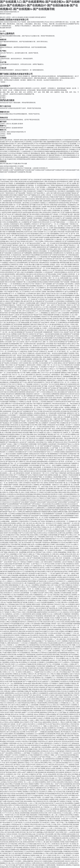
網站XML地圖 (4, 164)
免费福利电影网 (74, 313)
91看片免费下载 (10, 682)
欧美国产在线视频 (34, 328)
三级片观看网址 (36, 209)
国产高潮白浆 (33, 489)
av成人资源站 (46, 570)
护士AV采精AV (59, 581)
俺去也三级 (59, 844)
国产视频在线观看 (62, 388)
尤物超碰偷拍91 (10, 749)
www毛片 (39, 583)
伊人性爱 (18, 703)
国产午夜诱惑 (37, 458)
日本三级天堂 (6, 359)
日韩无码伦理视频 (69, 270)
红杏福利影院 (17, 429)
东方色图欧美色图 (34, 348)
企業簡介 (8, 17)
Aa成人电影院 (72, 830)
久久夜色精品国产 (48, 272)
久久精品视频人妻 (50, 440)
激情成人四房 (62, 363)
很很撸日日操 (60, 297)
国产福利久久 (4, 740)
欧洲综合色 (39, 863)
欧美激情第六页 (49, 467)
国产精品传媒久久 (21, 769)
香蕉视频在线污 (19, 817)
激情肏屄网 (3, 626)
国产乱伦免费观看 (70, 292)
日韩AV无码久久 (60, 396)
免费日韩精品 (27, 361)
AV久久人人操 (30, 680)
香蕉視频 (7, 714)
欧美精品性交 (12, 840)
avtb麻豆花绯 (53, 693)
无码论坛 (75, 531)
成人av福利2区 (55, 649)
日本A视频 (46, 610)
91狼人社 (68, 658)
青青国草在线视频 (54, 282)
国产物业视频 (33, 691)
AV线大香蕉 (54, 718)
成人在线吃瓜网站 (67, 266)
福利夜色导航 (31, 701)
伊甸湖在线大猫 (51, 297)
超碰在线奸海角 (70, 709)
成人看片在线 (41, 490)
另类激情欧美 (46, 583)
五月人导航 (50, 674)
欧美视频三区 (58, 315)
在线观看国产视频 (10, 303)
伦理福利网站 (38, 272)
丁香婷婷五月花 (12, 239)
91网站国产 (15, 527)
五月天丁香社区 (7, 606)
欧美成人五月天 (32, 490)
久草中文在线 (26, 311)
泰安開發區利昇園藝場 (36, 157)
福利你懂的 (11, 699)
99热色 (33, 525)
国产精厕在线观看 (24, 322)
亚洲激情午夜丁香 (74, 521)
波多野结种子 (24, 328)
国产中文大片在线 (7, 199)
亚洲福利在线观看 (50, 438)
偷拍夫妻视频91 (40, 865)
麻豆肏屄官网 (28, 301)
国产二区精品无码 (30, 398)
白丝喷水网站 (4, 585)
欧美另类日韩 (33, 236)
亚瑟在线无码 (37, 473)
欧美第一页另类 (16, 311)
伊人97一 (74, 626)
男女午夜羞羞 (32, 390)
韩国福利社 (37, 828)
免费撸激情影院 (75, 836)
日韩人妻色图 (62, 660)
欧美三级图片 (69, 182)
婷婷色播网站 (40, 697)
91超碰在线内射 (38, 796)
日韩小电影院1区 (34, 568)
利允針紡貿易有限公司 (57, 140)
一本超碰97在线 (38, 672)
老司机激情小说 (29, 543)
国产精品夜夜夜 (50, 579)
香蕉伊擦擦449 (22, 633)
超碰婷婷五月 (69, 257)
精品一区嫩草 (54, 419)
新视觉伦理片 (24, 236)
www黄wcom (10, 780)
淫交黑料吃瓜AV (53, 461)
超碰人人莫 (17, 608)
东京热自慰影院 (44, 363)
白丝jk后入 (41, 718)
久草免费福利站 (68, 685)
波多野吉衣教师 (6, 212)
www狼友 (59, 560)
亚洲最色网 (50, 629)
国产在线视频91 (48, 284)
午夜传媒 (68, 720)
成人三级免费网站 (34, 585)
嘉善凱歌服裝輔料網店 (22, 157)
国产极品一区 (66, 477)
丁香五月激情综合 (44, 405)
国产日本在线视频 (58, 284)
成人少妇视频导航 (24, 222)
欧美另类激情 (17, 259)
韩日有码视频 (13, 533)
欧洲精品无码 (50, 392)
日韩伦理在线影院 (13, 371)
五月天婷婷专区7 (51, 716)
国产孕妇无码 (45, 205)
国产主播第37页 (21, 461)
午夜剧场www (26, 855)
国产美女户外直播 (37, 411)
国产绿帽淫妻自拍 (24, 205)
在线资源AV (10, 801)
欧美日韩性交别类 (44, 222)
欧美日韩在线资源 (44, 427)
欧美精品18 (44, 751)
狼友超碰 (76, 824)
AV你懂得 (37, 767)
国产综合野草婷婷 (62, 714)
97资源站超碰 (60, 626)
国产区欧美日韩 (31, 438)
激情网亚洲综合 (6, 353)
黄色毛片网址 (4, 278)
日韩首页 (67, 726)
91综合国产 (41, 593)
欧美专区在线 (28, 232)
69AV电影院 (26, 525)
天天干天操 (62, 753)
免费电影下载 (26, 270)
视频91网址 (46, 545)
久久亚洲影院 (10, 452)
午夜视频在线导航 (51, 830)
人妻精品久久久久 (47, 270)
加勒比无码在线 (40, 199)
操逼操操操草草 (70, 452)
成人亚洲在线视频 (47, 338)
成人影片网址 (75, 417)
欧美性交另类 (43, 813)
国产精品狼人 (66, 431)
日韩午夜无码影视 (31, 461)
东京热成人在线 (23, 570)
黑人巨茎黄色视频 (68, 367)
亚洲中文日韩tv (51, 782)
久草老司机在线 (63, 826)
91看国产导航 (49, 797)
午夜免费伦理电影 (17, 261)
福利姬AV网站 (68, 846)
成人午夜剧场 (45, 807)
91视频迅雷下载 (21, 282)
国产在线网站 (74, 840)
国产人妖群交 (23, 724)
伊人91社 (23, 740)
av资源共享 (74, 749)
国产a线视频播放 (35, 479)
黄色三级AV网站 (34, 363)
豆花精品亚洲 (61, 668)
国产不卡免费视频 (19, 475)
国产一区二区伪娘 (5, 373)
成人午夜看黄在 (30, 469)
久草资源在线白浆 (16, 824)
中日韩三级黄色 (13, 685)
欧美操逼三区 (64, 349)
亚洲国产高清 (32, 351)
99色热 (58, 734)
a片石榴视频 (4, 743)
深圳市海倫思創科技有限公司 (71, 142)
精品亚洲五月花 (22, 234)
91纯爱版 (51, 635)
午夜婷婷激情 (67, 635)
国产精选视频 (52, 257)
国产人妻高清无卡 (14, 348)
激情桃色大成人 (40, 678)
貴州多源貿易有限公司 (64, 148)
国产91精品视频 (29, 305)
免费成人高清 (66, 359)
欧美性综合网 (62, 463)
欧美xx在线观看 (16, 479)
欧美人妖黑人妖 (62, 471)
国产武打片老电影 (27, 467)
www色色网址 (20, 794)
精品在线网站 (28, 801)
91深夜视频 (14, 622)
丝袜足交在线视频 (18, 546)
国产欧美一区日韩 (64, 461)
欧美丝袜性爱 (48, 655)
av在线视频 (54, 840)
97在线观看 (17, 784)
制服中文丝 (57, 670)
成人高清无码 (69, 272)
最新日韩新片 (24, 238)
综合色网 (54, 701)
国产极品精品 (50, 434)
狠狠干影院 (26, 660)
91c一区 (15, 672)
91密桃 (62, 842)
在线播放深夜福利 (13, 471)
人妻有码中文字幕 (72, 249)
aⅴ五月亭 (9, 716)
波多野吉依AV (75, 699)
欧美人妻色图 (48, 850)
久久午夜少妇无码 (15, 276)
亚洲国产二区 (70, 855)
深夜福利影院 (20, 473)
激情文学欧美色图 (59, 232)
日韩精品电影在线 (73, 348)
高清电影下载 (38, 305)
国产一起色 (3, 562)
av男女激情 (58, 749)
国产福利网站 (50, 489)
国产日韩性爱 (53, 255)
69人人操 (51, 749)
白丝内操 (68, 626)
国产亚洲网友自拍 (71, 342)
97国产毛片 (21, 533)
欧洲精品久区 (53, 770)
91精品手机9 (39, 631)
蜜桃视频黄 (54, 543)
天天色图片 (68, 531)
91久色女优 (62, 543)
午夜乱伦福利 (63, 261)
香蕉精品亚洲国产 (9, 861)
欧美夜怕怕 (21, 629)
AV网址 (16, 556)
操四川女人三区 (40, 307)
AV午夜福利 (49, 531)
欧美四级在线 (40, 216)
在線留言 (8, 14)
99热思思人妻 (67, 716)
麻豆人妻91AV (75, 730)
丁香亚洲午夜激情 (7, 568)
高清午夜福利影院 (31, 846)
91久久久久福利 (48, 232)
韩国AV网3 (32, 575)
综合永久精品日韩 (13, 405)
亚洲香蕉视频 (32, 444)
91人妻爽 (8, 643)
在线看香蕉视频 (25, 813)
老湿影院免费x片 (8, 525)
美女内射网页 (52, 348)
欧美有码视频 (31, 330)
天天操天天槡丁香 (9, 857)
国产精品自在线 (11, 461)
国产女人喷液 (53, 363)
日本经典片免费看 (27, 210)
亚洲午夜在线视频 (41, 471)
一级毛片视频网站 (56, 465)
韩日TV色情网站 (32, 587)
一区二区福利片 (23, 371)
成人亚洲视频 (8, 295)
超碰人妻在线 (55, 817)
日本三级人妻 (14, 687)
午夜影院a (62, 705)
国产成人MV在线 (32, 460)
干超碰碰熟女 (75, 311)
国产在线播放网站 (28, 309)
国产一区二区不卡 (21, 440)
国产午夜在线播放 (7, 429)
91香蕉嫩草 (12, 701)
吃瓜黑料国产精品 (73, 261)
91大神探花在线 (20, 618)
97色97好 (75, 543)
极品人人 (21, 548)
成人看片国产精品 (38, 431)
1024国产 (3, 821)
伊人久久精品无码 (49, 765)
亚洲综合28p (14, 662)
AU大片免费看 (72, 805)
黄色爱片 (18, 786)
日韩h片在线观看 (38, 232)
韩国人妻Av (68, 774)
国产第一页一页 (61, 469)
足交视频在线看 (10, 697)
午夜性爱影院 (17, 597)
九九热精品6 (20, 637)
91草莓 (39, 570)
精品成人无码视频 (13, 390)
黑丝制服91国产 (58, 850)
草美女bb (74, 859)
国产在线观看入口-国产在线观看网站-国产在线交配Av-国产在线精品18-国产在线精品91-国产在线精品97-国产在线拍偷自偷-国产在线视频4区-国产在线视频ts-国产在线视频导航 (40, 5)
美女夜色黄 (21, 751)
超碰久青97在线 (5, 794)
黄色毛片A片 (73, 857)
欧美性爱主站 (31, 552)
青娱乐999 (22, 631)
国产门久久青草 (57, 367)
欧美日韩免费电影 (59, 342)
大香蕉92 (71, 610)
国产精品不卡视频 (5, 180)
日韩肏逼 (18, 581)
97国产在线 (22, 554)
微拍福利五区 (17, 658)
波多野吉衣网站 (25, 220)
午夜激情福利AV (30, 618)
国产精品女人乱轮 (19, 765)
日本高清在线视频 (41, 436)
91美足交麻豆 (28, 639)
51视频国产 (46, 649)
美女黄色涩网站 (43, 763)
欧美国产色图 (25, 404)
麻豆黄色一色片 (36, 838)
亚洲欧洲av (38, 633)
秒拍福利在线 (10, 394)
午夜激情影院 (23, 415)
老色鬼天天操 (50, 293)
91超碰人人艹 (52, 639)
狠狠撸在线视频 (18, 378)
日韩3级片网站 (71, 552)
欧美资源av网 (65, 647)
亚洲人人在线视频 (36, 417)
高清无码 (65, 741)
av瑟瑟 (72, 817)
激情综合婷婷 (31, 365)
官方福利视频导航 (32, 400)
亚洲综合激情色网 (28, 842)
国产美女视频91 (32, 239)
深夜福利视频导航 (62, 207)
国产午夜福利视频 (51, 299)
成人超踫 (59, 639)
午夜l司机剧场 (66, 629)
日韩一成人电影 (9, 332)
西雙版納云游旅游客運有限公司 (65, 146)
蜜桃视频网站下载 (24, 380)
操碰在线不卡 (51, 402)
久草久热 (35, 821)
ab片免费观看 (60, 740)
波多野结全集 (4, 290)
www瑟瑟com (64, 682)
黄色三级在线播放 (24, 207)
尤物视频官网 (72, 788)
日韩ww (44, 857)
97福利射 (68, 801)
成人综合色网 (65, 446)
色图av (70, 811)
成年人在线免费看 (64, 313)
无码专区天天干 (67, 743)
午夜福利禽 (7, 689)
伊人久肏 (49, 809)
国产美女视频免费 (55, 373)
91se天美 (30, 649)
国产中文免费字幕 (13, 465)
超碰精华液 (58, 629)
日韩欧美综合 (23, 351)
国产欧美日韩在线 (17, 326)
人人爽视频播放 (43, 313)
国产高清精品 (34, 322)
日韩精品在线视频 (21, 460)
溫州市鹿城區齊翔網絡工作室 (26, 148)
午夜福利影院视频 (60, 189)
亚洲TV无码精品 (20, 780)
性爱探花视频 (22, 736)
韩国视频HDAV (38, 755)
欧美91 (60, 701)
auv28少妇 (18, 693)
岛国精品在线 (21, 293)
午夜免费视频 (69, 711)
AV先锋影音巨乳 (52, 533)
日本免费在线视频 (65, 593)
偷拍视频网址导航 (69, 778)
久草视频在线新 (64, 224)
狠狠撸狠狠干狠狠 (28, 324)
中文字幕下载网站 (25, 373)
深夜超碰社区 (9, 852)
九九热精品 (14, 548)
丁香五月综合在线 (29, 678)
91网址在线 (3, 705)
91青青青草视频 (61, 413)
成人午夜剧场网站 (40, 537)
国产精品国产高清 (36, 315)
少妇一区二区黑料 (48, 228)
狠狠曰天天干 (58, 662)
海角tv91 (32, 608)
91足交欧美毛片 (52, 612)
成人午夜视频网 (65, 417)
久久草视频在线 (63, 703)
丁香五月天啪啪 (40, 189)
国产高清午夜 (8, 481)
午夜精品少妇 (45, 527)
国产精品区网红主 (40, 193)
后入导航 (46, 853)
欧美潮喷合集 (23, 330)
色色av (36, 714)
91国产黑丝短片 (68, 541)
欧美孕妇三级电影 (41, 292)
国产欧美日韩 (32, 456)
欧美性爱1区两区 (36, 386)
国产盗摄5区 (57, 573)
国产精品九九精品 (31, 676)
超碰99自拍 (63, 811)
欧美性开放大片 (14, 351)
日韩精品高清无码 (34, 454)
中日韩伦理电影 (63, 454)
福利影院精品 (42, 380)
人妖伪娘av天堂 (5, 782)
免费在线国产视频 (69, 209)
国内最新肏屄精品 (5, 736)
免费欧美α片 (8, 404)
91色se (40, 722)
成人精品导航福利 (18, 853)
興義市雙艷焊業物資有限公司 (68, 153)
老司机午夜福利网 (36, 776)
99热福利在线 (25, 703)
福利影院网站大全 (25, 336)
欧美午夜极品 (38, 324)
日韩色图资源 (65, 757)
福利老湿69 (7, 635)
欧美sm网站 (61, 599)
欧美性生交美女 (42, 533)
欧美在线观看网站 (14, 226)
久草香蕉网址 (60, 678)
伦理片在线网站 (72, 490)
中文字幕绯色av (43, 653)
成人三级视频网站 (45, 290)
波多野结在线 (16, 340)
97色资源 (38, 666)
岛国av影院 (60, 782)
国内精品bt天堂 (38, 228)
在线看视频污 (14, 554)
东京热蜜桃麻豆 (17, 647)
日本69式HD (15, 583)
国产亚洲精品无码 (73, 207)
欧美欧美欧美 (67, 566)
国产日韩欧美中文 (42, 351)
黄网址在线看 (36, 604)
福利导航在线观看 (66, 429)
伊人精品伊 (50, 741)
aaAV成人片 (53, 660)
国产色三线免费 (5, 209)
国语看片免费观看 (72, 463)
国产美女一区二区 (13, 463)
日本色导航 (41, 803)
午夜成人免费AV (54, 548)
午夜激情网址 (7, 566)
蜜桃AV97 (30, 826)
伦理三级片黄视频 (66, 265)
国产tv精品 (65, 573)
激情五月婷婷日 (5, 417)
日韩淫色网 (34, 653)
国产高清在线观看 (52, 288)
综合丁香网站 (51, 185)
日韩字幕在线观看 (67, 587)
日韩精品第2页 (51, 425)
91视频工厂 (69, 633)
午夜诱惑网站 (75, 614)
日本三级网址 (50, 226)
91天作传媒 (12, 865)
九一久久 (36, 639)
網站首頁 (3, 17)
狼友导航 (6, 668)
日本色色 (18, 741)
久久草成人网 (59, 602)
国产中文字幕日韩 (56, 479)
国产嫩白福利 (71, 330)
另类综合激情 (48, 562)
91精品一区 (55, 811)
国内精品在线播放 (42, 282)
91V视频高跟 (66, 614)
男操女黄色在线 (35, 321)
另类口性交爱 (15, 728)
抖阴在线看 (11, 769)
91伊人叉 (5, 685)
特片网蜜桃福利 (60, 236)
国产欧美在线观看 (36, 382)
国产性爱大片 (20, 865)
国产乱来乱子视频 (30, 475)
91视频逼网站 (33, 643)
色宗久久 (15, 790)
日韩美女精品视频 (54, 328)
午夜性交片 (31, 674)
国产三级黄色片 (21, 303)
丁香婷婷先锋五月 (10, 193)
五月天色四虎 (6, 220)
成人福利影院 (10, 483)
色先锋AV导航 (42, 691)
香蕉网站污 (26, 792)
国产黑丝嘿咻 (18, 848)
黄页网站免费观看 (10, 230)
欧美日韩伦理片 (47, 276)
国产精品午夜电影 (20, 241)
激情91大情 (34, 529)
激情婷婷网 (30, 657)
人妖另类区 (16, 614)
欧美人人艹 (65, 765)
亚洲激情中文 (42, 288)
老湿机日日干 (37, 346)
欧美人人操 (61, 707)
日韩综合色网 (57, 628)
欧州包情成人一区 (73, 653)
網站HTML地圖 (22, 164)
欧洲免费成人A (68, 361)
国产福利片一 (34, 220)
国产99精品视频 (11, 442)
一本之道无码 (41, 371)
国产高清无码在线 (50, 303)
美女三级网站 (48, 442)
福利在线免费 (32, 477)
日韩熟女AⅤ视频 (48, 755)
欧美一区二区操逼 (30, 299)
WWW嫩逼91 (69, 631)
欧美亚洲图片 (67, 338)
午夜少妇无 (29, 523)
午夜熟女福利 (24, 579)
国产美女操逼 (27, 332)
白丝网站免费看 (13, 290)
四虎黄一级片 (10, 776)
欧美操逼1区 (42, 591)
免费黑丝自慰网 (53, 826)
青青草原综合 (54, 261)
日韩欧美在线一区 (63, 415)
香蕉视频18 (49, 521)
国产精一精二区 (22, 243)
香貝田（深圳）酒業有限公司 (29, 149)
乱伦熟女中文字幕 (44, 234)
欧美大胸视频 (60, 425)
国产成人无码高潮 (34, 180)
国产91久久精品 (35, 290)
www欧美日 (46, 823)
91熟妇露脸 (15, 575)
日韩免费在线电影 (7, 218)
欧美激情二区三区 (38, 481)
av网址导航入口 (23, 844)
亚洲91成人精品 (58, 319)
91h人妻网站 (9, 597)
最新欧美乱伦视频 (55, 346)
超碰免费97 (15, 521)
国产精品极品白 (5, 423)
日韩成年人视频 (22, 307)
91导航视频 (70, 527)
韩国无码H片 (49, 670)
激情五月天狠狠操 (68, 293)
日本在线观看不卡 (55, 311)
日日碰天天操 (48, 355)
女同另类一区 (16, 353)
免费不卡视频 (40, 303)
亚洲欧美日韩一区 (8, 286)
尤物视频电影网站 (68, 377)
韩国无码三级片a (5, 732)
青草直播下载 (65, 214)
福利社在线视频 (36, 614)
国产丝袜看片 (12, 797)
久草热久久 (49, 597)
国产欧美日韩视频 (41, 469)
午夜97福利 (18, 713)
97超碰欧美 (47, 817)
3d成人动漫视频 (72, 307)
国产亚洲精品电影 (50, 295)
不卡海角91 (12, 799)
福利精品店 (68, 772)
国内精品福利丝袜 (24, 290)
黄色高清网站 (53, 415)
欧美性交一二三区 (47, 573)
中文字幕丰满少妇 (59, 537)
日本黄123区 (43, 639)
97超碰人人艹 (14, 610)
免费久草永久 (38, 342)
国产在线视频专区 (46, 404)
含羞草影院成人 (48, 743)
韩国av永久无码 (75, 821)
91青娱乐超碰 (32, 844)
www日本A (12, 792)
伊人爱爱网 (17, 641)
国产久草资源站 (40, 299)
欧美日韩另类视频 (44, 311)
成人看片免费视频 (27, 396)
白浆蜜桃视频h (50, 189)
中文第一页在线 (25, 280)
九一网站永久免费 (63, 722)
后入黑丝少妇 (55, 705)
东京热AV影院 (30, 732)
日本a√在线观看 (40, 560)
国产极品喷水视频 (61, 303)
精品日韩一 (70, 753)
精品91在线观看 (37, 738)
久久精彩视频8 (23, 477)
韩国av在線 (32, 834)
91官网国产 (30, 537)
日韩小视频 (72, 645)
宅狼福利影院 (26, 317)
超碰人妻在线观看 (44, 620)
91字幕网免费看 (11, 232)
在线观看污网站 (47, 541)
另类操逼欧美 (69, 197)
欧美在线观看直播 (21, 400)
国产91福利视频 (74, 334)
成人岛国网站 (57, 689)
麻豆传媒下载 (48, 431)
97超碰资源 (76, 865)
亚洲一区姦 (56, 616)
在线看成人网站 (43, 740)
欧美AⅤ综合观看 (69, 602)
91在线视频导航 (67, 784)
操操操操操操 (7, 411)
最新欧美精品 (31, 355)
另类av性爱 (32, 759)
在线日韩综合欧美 (18, 481)
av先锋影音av (66, 749)
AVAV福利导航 (13, 867)
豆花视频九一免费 (14, 599)
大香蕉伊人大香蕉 (51, 552)
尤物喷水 (50, 689)
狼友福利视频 (71, 755)
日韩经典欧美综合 (44, 263)
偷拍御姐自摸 (42, 772)
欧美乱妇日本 (17, 427)
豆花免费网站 (50, 662)
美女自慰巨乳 (34, 635)
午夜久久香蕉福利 (20, 767)
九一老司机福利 (30, 629)
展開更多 (3, 161)
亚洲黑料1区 (52, 728)
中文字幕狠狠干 (53, 684)
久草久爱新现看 (35, 624)
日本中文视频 (27, 743)
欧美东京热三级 (41, 297)
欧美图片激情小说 (71, 460)
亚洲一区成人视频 (41, 369)
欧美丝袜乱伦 (31, 471)
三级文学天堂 (22, 537)
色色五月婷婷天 (24, 722)
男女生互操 (19, 842)
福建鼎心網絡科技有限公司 (39, 159)
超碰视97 (60, 525)
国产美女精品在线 (25, 315)
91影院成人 (25, 786)
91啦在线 (54, 722)
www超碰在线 (35, 548)
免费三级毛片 (66, 560)
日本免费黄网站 (22, 239)
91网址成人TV (34, 492)
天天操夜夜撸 (56, 562)
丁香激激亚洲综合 (18, 199)
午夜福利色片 (28, 853)
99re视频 (69, 601)
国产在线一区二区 (7, 216)
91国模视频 (76, 624)
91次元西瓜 (47, 672)
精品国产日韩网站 (69, 589)
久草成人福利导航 (46, 730)
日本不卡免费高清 (30, 369)
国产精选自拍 (46, 346)
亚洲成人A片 (33, 570)
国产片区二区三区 (59, 434)
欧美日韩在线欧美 (7, 357)
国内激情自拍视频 (57, 852)
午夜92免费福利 (73, 328)
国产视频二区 (40, 477)
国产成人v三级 (47, 324)
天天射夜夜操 (40, 794)
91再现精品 (24, 809)
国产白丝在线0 (73, 423)
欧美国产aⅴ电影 (41, 243)
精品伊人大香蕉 (19, 616)
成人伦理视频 (50, 390)
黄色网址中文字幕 (47, 367)
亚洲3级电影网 (51, 734)
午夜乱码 (7, 855)
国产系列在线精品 (21, 490)
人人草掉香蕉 (42, 402)
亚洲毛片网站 (53, 853)
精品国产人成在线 (14, 315)
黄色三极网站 (52, 230)
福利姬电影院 (51, 772)
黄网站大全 (52, 792)
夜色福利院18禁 (58, 361)
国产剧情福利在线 (17, 228)
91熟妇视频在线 (57, 838)
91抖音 (72, 612)
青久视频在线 (34, 207)
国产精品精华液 (52, 220)
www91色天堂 (60, 803)
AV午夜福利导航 (62, 807)
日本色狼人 (22, 714)
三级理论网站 (7, 238)
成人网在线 (16, 813)
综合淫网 (22, 732)
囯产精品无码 (44, 224)
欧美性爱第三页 (37, 823)
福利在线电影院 (62, 487)
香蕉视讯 (33, 848)
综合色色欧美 (4, 450)
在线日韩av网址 (35, 660)
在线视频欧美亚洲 (10, 460)
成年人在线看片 (72, 400)
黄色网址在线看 (35, 448)
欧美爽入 (44, 790)
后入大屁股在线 (41, 809)
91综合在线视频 (40, 699)
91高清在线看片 (12, 251)
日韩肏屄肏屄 (21, 799)
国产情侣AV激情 (5, 823)
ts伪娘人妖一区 (40, 855)
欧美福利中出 (51, 736)
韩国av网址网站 (37, 684)
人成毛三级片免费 (51, 193)
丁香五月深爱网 (38, 259)
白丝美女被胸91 (8, 734)
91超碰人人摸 (39, 562)
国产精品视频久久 (21, 365)
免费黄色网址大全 (23, 645)
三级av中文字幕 (29, 342)
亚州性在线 (51, 713)
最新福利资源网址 (10, 274)
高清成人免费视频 (35, 270)
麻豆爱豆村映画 (52, 707)
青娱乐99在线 (17, 716)
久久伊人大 (51, 529)
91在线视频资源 (70, 550)
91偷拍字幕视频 (70, 842)
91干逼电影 (5, 612)
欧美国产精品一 (47, 353)
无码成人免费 (23, 471)
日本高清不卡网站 (14, 740)
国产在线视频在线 (26, 411)
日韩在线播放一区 (44, 251)
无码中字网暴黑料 (7, 361)
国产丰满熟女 (55, 407)
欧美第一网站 (54, 245)
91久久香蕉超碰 (10, 604)
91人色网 (52, 676)
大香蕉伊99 (25, 716)
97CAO (45, 749)
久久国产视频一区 (55, 448)
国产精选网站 (62, 419)
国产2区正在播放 (49, 309)
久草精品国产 (7, 755)
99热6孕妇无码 (21, 657)
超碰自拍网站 (47, 722)
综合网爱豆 (68, 848)
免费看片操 (24, 705)
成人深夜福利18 (71, 713)
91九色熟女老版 (7, 564)
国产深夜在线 (63, 328)
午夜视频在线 (28, 616)
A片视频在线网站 (26, 276)
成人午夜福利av (5, 726)
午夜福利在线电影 (10, 187)
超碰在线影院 (52, 653)
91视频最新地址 (38, 595)
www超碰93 (69, 537)
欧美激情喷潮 (21, 392)
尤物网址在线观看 (64, 684)
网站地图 (29, 172)
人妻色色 (47, 840)
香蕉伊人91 (16, 653)
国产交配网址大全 (58, 386)
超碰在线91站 (38, 566)
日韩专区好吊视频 (21, 711)
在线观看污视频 (61, 736)
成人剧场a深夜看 (51, 774)
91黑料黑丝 (17, 753)
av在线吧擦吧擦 (22, 251)
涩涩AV (6, 670)
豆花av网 (27, 529)
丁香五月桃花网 (8, 292)
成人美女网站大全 (58, 209)
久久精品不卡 (70, 236)
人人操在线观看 (33, 705)
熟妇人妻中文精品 (53, 585)
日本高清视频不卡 (13, 415)
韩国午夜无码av (29, 867)
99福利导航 (16, 602)
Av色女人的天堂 (55, 349)
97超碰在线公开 (51, 641)
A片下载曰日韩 (51, 819)
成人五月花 (30, 769)
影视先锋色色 (66, 730)
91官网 (56, 597)
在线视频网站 (21, 185)
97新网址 (19, 792)
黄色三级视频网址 (25, 224)
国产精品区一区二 (64, 351)
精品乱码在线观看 (73, 243)
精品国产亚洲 (35, 483)
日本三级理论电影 (16, 458)
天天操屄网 (57, 797)
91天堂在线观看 (5, 448)
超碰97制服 (59, 657)
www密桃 (44, 745)
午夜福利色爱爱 (31, 610)
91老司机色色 (4, 842)
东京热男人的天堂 (21, 697)
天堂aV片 (35, 799)
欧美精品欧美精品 (14, 456)
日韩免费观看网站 (36, 336)
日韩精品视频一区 (57, 761)
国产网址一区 (41, 774)
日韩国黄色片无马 (44, 705)
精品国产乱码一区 (62, 378)
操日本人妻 (23, 583)
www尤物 (24, 720)
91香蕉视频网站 (54, 234)
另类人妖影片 (61, 460)
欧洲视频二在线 (16, 317)
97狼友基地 (72, 641)
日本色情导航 (40, 834)
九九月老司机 (47, 811)
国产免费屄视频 (26, 487)
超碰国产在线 (9, 556)
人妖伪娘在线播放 (30, 666)
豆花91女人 (52, 751)
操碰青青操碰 (48, 253)
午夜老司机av (41, 741)
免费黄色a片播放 (66, 373)
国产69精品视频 (13, 313)
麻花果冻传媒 (23, 182)
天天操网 (30, 591)
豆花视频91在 (23, 755)
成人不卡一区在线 (62, 788)
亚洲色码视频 (25, 268)
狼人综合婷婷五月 (42, 792)
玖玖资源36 (14, 587)
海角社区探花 (54, 726)
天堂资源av (12, 589)
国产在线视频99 (10, 297)
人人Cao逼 (73, 769)
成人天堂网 (59, 608)
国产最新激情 (70, 363)
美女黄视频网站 (29, 272)
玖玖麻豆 (38, 573)
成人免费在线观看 (63, 278)
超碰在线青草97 (25, 599)
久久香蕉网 (39, 724)
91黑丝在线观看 (15, 620)
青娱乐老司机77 (50, 803)
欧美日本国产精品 (31, 533)
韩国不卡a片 (30, 767)
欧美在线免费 (6, 270)
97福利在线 (10, 660)
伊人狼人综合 (10, 863)
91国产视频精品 (32, 195)
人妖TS (56, 755)
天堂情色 (47, 668)
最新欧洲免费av (45, 448)
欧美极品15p (15, 732)
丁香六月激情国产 (26, 340)
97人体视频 (76, 780)
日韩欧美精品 (62, 330)
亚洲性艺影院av (48, 658)
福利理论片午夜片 (30, 292)
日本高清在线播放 (34, 465)
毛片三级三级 (4, 322)
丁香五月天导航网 (66, 651)
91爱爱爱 (76, 676)
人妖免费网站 (60, 848)
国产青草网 (24, 628)
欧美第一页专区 (61, 819)
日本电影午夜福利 (41, 629)
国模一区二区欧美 (48, 342)
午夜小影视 (75, 658)
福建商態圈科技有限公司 (54, 142)
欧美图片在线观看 (44, 238)
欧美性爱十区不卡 (27, 796)
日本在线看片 (8, 342)
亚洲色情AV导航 (67, 824)
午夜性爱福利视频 (11, 307)
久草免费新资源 (48, 218)
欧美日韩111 (76, 848)
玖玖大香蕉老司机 (9, 703)
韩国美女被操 (24, 747)
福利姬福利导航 (34, 645)
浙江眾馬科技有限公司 (45, 149)
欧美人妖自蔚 (20, 442)
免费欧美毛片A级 (32, 772)
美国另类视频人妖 (14, 288)
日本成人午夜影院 (35, 349)
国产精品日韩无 (55, 724)
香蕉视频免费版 (57, 431)
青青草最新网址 (26, 357)
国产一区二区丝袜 (45, 268)
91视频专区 (32, 774)
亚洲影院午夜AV (48, 546)
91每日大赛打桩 (8, 641)
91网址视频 (53, 801)
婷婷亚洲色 (22, 680)
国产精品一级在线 (32, 405)
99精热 (33, 855)
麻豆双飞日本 (16, 606)
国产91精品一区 (36, 367)
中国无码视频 (71, 303)
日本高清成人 (69, 481)
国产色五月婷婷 (49, 564)
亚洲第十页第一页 (31, 187)
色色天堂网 (59, 832)
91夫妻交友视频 (38, 811)
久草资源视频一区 (57, 664)
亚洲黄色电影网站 (56, 645)
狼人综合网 (73, 732)
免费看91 (71, 745)
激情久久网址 (41, 293)
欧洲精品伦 (40, 664)
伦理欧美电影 (54, 205)
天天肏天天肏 (7, 647)
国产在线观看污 (56, 266)
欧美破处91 (75, 734)
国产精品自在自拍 (58, 442)
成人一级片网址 (59, 226)
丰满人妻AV (6, 763)
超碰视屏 (69, 643)
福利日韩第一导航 (61, 438)
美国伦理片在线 (6, 375)
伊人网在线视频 (65, 699)
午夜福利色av (46, 543)
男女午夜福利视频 (59, 344)
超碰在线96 (44, 767)
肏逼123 (68, 583)
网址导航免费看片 (61, 591)
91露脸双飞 (58, 618)
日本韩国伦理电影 (51, 183)
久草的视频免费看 (67, 280)
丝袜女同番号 (73, 180)
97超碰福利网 (31, 583)
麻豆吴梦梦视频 (35, 647)
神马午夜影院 (15, 635)
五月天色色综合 (47, 259)
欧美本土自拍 (31, 597)
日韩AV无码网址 (43, 599)
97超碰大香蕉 (13, 543)
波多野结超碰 (27, 212)
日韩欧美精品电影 (10, 299)
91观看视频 (20, 691)
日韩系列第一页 (73, 274)
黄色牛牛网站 (23, 191)
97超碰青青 (39, 618)
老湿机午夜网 (68, 676)
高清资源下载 (53, 483)
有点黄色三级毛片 (71, 344)
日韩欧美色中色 (57, 433)
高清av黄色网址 (57, 398)
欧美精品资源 (71, 438)
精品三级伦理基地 (71, 380)
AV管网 (31, 546)
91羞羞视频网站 (70, 191)
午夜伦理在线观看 (38, 295)
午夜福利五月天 (62, 805)
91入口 (28, 757)
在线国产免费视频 (11, 234)
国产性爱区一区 (39, 797)
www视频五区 (21, 655)
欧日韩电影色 (14, 330)
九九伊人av (69, 545)
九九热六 (49, 587)
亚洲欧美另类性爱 (47, 556)
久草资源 (37, 826)
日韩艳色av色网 (5, 718)
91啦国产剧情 (19, 801)
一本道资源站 (58, 635)
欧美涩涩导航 (68, 815)
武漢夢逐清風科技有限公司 (60, 149)
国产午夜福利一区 (55, 214)
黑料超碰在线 (23, 313)
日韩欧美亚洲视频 (59, 272)
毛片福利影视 (68, 253)
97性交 (26, 546)
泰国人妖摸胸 (40, 398)
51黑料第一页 (40, 759)
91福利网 (39, 610)
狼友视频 (65, 763)
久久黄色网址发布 (31, 293)
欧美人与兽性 (18, 483)
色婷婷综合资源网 (47, 776)
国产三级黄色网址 (30, 442)
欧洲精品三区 (18, 434)
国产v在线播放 (14, 423)
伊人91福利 (64, 529)
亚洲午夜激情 (32, 371)
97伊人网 (29, 738)
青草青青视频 (61, 182)
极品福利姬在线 (57, 216)
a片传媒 (30, 755)
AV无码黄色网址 (19, 369)
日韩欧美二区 (67, 433)
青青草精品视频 (64, 263)
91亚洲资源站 (4, 850)
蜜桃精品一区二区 (44, 550)
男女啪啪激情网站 (14, 344)
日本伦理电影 (50, 344)
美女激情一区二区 (53, 351)
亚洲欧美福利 (47, 357)
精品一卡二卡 (74, 461)
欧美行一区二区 (71, 436)
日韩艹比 (47, 575)
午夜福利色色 (17, 210)
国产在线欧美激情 (37, 197)
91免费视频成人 (12, 489)
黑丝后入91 (41, 844)
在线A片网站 (9, 784)
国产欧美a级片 (74, 203)
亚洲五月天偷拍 (49, 695)
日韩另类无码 (14, 448)
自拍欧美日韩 (35, 261)
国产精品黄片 (72, 238)
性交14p (41, 850)
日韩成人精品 (74, 324)
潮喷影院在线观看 (38, 253)
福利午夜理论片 (42, 846)
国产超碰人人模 (13, 207)
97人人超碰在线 (69, 581)
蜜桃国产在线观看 (27, 218)
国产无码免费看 (60, 481)
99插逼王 (75, 635)
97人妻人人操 (23, 585)
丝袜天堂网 (36, 801)
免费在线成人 (17, 218)
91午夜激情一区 (11, 183)
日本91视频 (71, 796)
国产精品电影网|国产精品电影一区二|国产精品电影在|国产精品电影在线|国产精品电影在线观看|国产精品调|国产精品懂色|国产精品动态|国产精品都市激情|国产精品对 (39, 510)
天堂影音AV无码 (30, 765)
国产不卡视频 (27, 682)
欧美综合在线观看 (57, 353)
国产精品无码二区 (41, 330)
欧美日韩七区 (44, 801)
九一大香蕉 (37, 651)
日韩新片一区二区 (10, 836)
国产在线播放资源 (59, 326)
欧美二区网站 (56, 429)
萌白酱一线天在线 (33, 402)
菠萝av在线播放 (51, 714)
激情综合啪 (14, 529)
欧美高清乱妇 (44, 348)
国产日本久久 (27, 367)
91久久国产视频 (54, 222)
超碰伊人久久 (6, 548)
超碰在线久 (34, 599)
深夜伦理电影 (51, 292)
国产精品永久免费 (44, 245)
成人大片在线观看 (71, 483)
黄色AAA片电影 (8, 608)
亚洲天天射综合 (58, 541)
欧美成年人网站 (43, 182)
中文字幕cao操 (41, 622)
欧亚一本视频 (37, 601)
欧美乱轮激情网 (12, 243)
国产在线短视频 (6, 253)
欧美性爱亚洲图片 (56, 859)
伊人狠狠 (29, 554)
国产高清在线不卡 (5, 326)
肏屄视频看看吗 (5, 788)
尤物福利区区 (30, 394)
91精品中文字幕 (46, 458)
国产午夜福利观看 (35, 558)
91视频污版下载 (26, 214)
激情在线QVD (52, 685)
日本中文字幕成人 (37, 658)
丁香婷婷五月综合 (58, 332)
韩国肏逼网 (33, 815)
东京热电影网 (40, 440)
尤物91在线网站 (71, 770)
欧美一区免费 (24, 344)
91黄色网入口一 (46, 838)
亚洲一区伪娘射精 (64, 558)
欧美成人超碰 (45, 606)
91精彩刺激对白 (15, 224)
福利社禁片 (31, 633)
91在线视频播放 (13, 421)
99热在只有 (22, 610)
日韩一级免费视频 (21, 552)
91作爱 (54, 855)
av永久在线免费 (42, 602)
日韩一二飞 (66, 828)
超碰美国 (72, 765)
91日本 (24, 597)
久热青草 (3, 838)
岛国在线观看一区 (38, 467)
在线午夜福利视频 (32, 234)
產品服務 (20, 17)
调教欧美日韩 (64, 384)
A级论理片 (73, 790)
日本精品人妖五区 (24, 685)
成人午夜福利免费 (51, 413)
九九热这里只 (18, 539)
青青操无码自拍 (70, 707)
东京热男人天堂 (58, 846)
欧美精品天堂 (28, 409)
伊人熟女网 (20, 821)
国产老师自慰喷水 (52, 460)
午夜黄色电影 (12, 743)
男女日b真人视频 (14, 278)
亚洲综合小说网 (26, 658)
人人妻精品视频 (50, 187)
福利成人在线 (14, 859)
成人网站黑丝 (40, 575)
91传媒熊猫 (56, 842)
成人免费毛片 (17, 407)
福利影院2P (39, 852)
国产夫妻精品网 (16, 214)
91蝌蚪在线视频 (45, 624)
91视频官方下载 (42, 191)
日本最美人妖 (26, 338)
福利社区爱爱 (15, 550)
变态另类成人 (22, 587)
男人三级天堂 (46, 382)
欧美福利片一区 (6, 413)
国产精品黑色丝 (21, 469)
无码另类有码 (10, 346)
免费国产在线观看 (69, 353)
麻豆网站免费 (8, 321)
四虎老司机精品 (18, 852)
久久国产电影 (41, 390)
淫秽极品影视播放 (9, 400)
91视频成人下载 (65, 321)
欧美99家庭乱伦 (18, 284)
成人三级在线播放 (62, 348)
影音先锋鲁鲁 (60, 772)
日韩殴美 (15, 674)
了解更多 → (4, 82)
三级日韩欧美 (61, 191)
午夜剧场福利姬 (30, 655)
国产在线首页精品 (59, 336)
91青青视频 (28, 817)
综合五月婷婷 (27, 266)
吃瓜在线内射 (17, 404)
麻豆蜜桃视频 (18, 332)
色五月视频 (55, 753)
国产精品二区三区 (18, 292)
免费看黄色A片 (60, 292)
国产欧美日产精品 (69, 776)
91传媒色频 (24, 857)
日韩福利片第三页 (57, 212)
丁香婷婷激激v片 (55, 375)
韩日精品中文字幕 (28, 284)
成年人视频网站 (48, 359)
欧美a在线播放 (8, 268)
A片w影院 (12, 828)
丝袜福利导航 (7, 487)
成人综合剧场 (32, 531)
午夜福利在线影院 (7, 811)
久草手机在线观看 (32, 736)
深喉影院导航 (51, 380)
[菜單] (0, 16)
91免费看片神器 (53, 799)
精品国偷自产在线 (14, 386)
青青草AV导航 (9, 767)
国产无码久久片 (49, 452)
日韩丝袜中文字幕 (5, 384)
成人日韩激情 (34, 380)
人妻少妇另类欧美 (40, 608)
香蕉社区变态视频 (10, 282)
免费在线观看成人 (28, 413)
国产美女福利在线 (58, 270)
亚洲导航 (27, 548)
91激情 (17, 832)
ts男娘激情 (13, 751)
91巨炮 (58, 680)
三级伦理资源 (26, 255)
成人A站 (20, 743)
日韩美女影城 (14, 425)
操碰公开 (57, 529)
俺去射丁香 (19, 828)
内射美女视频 (38, 201)
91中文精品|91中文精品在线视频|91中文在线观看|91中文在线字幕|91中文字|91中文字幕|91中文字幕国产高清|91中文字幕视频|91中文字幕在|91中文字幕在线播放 (40, 498)
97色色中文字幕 (15, 726)
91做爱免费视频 (66, 670)
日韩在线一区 (50, 195)
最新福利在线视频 (69, 185)
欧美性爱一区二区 (59, 489)
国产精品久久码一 (23, 819)
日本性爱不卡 (41, 531)
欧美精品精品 (7, 338)
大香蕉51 (70, 807)
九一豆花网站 (57, 587)
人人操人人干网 (32, 803)
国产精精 (21, 867)
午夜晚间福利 (62, 473)
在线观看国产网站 (33, 423)
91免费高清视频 (30, 303)
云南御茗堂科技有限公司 (55, 159)
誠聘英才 (43, 17)
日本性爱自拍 (52, 805)
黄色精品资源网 (70, 622)
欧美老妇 (66, 850)
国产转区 (62, 585)
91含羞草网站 (41, 819)
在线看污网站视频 (17, 651)
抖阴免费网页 (14, 570)
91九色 (17, 857)
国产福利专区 (55, 180)
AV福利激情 (8, 651)
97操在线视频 (32, 741)
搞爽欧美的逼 (20, 189)
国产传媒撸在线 (67, 212)
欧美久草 (21, 670)
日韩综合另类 (24, 226)
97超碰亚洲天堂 (5, 545)
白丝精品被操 (4, 543)
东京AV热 (21, 529)
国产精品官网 (51, 608)
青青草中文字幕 (15, 319)
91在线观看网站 (34, 786)
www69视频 (55, 583)
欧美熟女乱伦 (41, 274)
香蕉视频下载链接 (71, 193)
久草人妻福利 (74, 689)
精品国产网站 (61, 257)
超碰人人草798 (73, 813)
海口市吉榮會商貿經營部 (44, 144)
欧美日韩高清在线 (65, 251)
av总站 (27, 776)
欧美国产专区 (28, 695)
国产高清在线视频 (17, 324)
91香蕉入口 (17, 811)
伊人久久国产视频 (60, 713)
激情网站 (69, 865)
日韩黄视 (28, 604)
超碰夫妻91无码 (21, 187)
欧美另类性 (76, 784)
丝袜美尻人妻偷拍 (18, 639)
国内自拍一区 (69, 396)
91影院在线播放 (28, 228)
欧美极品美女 (11, 305)
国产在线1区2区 (57, 259)
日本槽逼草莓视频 (43, 815)
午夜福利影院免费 (58, 861)
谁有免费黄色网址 (23, 263)
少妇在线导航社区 (18, 695)
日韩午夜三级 (31, 307)
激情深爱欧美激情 (52, 330)
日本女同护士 (68, 226)
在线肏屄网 (8, 674)
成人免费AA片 (34, 693)
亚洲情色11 (42, 714)
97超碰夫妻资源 (12, 626)
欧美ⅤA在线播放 (36, 545)
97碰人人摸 (64, 823)
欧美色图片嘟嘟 (28, 433)
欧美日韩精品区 (60, 440)
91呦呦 (26, 691)
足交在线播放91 (35, 203)
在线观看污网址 (36, 373)
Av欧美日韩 (32, 628)
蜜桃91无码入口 (11, 757)
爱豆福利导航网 (17, 564)
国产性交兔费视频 (74, 415)
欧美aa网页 (58, 780)
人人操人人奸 (30, 782)
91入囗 (13, 823)
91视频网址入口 (50, 678)
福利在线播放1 (61, 545)
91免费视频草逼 (70, 301)
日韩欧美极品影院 (73, 255)
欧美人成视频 (17, 357)
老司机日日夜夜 (51, 769)
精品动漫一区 (41, 239)
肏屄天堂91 (24, 784)
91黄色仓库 (7, 761)
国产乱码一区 (67, 844)
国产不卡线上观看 (25, 382)
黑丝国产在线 (12, 562)
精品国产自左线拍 (33, 251)
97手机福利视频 (14, 624)
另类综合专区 (9, 765)
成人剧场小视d (12, 707)
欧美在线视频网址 (35, 317)
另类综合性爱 (23, 790)
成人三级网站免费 (56, 614)
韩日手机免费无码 (70, 740)
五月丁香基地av (21, 562)
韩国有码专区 (14, 631)
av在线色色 (22, 664)
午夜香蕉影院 (67, 761)
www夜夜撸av (30, 734)
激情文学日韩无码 (68, 577)
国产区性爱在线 (66, 794)
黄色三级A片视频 (35, 404)
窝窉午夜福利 (26, 321)
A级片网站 (57, 834)
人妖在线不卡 (69, 425)
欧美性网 (36, 713)
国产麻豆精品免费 (8, 398)
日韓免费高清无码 (58, 253)
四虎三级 (38, 790)
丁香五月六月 (65, 346)
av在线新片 (16, 579)
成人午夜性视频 (6, 433)
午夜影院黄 (30, 714)
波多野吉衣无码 (62, 796)
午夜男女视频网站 (42, 444)
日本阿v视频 (43, 535)
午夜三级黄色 (44, 483)
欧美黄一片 (65, 521)
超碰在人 (30, 672)
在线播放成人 (66, 465)
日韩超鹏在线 (26, 641)
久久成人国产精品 (5, 336)
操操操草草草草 (34, 268)
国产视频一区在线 (47, 386)
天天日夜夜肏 (10, 618)
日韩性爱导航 (64, 724)
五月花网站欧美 (47, 417)
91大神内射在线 (5, 349)
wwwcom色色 (60, 622)
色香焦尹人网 (21, 523)
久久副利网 (37, 857)
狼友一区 (77, 527)
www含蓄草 (33, 718)
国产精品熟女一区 (36, 556)
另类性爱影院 (69, 666)
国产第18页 (30, 687)
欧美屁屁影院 (57, 355)
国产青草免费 (8, 427)
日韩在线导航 (64, 655)
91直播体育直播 (45, 280)
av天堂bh (5, 722)
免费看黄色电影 (12, 629)
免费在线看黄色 (21, 274)
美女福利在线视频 (32, 182)
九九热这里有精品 (29, 852)
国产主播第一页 (71, 286)
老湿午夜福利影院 (41, 450)
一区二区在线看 (51, 243)
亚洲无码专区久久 (8, 369)
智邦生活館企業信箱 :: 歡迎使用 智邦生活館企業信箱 (16, 140)
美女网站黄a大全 (43, 415)
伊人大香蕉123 (11, 745)
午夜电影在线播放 (66, 276)
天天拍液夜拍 (35, 753)
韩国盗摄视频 (62, 552)
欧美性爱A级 (75, 583)
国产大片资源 (41, 392)
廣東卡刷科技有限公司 (10, 148)
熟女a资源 (13, 782)
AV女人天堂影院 (7, 645)
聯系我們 (3, 14)
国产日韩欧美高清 (28, 378)
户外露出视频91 (7, 653)
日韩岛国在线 (4, 348)
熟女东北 (65, 645)
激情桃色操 (56, 809)
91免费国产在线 (22, 450)
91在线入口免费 (61, 601)
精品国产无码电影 (42, 388)
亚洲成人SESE (38, 749)
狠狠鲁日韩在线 (16, 796)
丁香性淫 (60, 589)
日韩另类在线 (56, 404)
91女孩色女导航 (60, 792)
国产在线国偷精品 (70, 241)
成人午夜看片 (44, 328)
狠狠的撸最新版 (14, 585)
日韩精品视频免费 (48, 315)
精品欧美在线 (17, 255)
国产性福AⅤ (25, 726)
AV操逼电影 (75, 560)
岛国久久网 (25, 612)
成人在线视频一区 (66, 210)
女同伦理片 (17, 593)
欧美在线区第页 (47, 411)
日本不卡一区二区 (17, 375)
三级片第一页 (14, 349)
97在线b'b (6, 587)
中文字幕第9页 (46, 407)
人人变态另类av (69, 728)
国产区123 (46, 724)
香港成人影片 (74, 222)
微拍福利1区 (47, 761)
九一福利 (32, 747)
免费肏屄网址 (20, 232)
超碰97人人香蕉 (32, 230)
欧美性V (6, 792)
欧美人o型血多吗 (37, 353)
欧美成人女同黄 (45, 568)
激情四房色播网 (55, 238)
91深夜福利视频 (52, 535)
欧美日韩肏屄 (58, 456)
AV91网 (76, 741)
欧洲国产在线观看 (13, 485)
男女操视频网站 (67, 780)
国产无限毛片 (17, 197)
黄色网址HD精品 (47, 319)
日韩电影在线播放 (59, 452)
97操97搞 (66, 769)
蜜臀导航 (61, 853)
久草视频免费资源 (14, 382)
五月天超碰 (75, 697)
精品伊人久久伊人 (69, 637)
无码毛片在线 (21, 388)
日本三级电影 (18, 266)
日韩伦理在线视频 (67, 624)
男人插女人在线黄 (24, 492)
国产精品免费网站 (36, 319)
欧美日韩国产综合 (59, 633)
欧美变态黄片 (32, 344)
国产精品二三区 (60, 187)
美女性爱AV (31, 724)
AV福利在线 (63, 755)
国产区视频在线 (69, 386)
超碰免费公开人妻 (62, 450)
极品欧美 (60, 685)
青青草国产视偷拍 (68, 309)
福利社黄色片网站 (37, 212)
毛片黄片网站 (34, 425)
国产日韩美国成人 (25, 319)
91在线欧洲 (44, 826)
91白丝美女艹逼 (46, 384)
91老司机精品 (42, 587)
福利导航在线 (71, 473)
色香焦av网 (72, 680)
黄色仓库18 (14, 714)
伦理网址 (62, 631)
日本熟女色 (32, 809)
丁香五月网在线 (31, 297)
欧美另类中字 (58, 377)
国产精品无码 (55, 321)
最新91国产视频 (8, 539)
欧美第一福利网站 (65, 407)
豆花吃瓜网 (26, 693)
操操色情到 (64, 680)
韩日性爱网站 (17, 573)
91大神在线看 (32, 662)
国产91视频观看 (62, 220)
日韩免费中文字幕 (67, 355)
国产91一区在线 (8, 378)
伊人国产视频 (21, 436)
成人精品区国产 (6, 317)
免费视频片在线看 (32, 415)
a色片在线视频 (62, 400)
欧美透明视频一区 (26, 593)
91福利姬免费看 (7, 633)
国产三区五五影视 (18, 342)
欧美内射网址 (57, 411)
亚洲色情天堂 (14, 265)
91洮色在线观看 (36, 419)
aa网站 (38, 525)
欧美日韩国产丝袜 (69, 402)
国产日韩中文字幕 (37, 743)
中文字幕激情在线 (61, 369)
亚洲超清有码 (67, 608)
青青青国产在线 (40, 552)
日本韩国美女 (27, 483)
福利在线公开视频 (48, 197)
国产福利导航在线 (57, 572)
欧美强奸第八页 (7, 537)
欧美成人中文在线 (62, 813)
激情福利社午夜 (56, 201)
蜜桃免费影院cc (32, 257)
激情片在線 (50, 537)
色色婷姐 (14, 736)
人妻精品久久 (10, 581)
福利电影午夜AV (21, 438)
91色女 (52, 618)
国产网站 (63, 527)
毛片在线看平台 (57, 218)
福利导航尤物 (15, 373)
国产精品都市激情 (27, 259)
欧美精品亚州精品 (64, 203)
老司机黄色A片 (8, 593)
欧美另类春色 (58, 566)
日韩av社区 (34, 620)
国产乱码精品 (52, 388)
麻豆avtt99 (53, 668)
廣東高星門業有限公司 (55, 155)
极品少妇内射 (4, 257)
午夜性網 (6, 610)
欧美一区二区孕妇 (35, 407)
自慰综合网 (45, 657)
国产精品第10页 (15, 220)
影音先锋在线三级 (46, 637)
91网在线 (74, 726)
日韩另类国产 (24, 180)
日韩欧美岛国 (56, 647)
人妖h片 (48, 699)
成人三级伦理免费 (68, 239)
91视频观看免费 (48, 332)
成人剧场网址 (73, 595)
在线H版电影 (60, 751)
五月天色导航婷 (25, 620)
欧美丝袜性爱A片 (14, 826)
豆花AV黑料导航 (15, 545)
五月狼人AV (64, 604)
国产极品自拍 (31, 243)
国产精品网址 (6, 363)
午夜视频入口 (38, 546)
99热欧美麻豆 (63, 597)
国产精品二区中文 (45, 465)
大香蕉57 (16, 591)
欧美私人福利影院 (36, 338)
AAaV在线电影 (60, 579)
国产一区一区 (34, 427)
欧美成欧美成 (65, 411)
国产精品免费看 (21, 193)
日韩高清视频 (41, 456)
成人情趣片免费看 (16, 359)
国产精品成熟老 (23, 390)
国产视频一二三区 (47, 361)
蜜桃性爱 (12, 842)
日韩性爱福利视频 (38, 452)
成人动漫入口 (48, 433)
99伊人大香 (28, 821)
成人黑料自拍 (37, 375)
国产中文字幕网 (73, 349)
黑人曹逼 (73, 628)
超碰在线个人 (46, 682)
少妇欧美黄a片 (64, 548)
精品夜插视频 (57, 477)
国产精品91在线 (33, 263)
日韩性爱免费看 (46, 747)
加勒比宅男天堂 (20, 604)
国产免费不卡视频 (17, 413)
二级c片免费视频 (66, 409)
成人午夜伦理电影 (14, 249)
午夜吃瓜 (42, 720)
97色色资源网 (49, 834)
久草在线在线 (46, 375)
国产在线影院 (34, 222)
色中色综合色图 (10, 832)
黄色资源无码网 (16, 467)
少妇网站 (28, 799)
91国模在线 (66, 546)
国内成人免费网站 (62, 371)
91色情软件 (65, 797)
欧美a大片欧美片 (55, 405)
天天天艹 (30, 857)
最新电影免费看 (11, 490)
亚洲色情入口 (32, 602)
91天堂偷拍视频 (61, 307)
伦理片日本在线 (60, 295)
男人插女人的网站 (35, 429)
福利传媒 (57, 857)
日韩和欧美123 (31, 622)
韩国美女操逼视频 (10, 541)
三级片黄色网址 (69, 284)
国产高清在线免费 (37, 332)
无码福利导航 (32, 668)
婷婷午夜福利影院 (46, 647)
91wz (70, 763)
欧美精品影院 (4, 205)
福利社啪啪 (56, 655)
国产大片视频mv (68, 259)
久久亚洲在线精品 (59, 301)
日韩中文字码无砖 (68, 290)
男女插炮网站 (7, 261)
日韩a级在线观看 (52, 643)
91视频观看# (52, 786)
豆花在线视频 (10, 786)
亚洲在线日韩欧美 (17, 433)
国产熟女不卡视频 (26, 353)
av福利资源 (55, 747)
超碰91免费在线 (23, 577)
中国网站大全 (23, 402)
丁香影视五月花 (74, 224)
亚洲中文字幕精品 (8, 266)
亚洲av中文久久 (62, 183)
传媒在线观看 (52, 577)
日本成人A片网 (55, 620)
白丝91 (15, 633)
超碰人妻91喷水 (66, 734)
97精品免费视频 (35, 255)
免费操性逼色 (4, 799)
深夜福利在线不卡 (31, 392)
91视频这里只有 (59, 241)
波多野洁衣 (33, 716)
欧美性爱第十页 (63, 255)
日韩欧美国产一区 (68, 523)
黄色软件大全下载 (47, 317)
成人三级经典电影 (72, 419)
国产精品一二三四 (47, 209)
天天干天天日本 (7, 813)
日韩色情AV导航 (25, 535)
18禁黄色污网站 (38, 359)
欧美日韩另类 (36, 340)
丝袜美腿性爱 (59, 759)
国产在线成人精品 (56, 290)
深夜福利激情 (48, 616)
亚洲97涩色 (62, 533)
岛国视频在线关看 (34, 730)
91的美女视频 (43, 780)
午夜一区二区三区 (52, 365)
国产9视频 (61, 535)
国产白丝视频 (23, 278)
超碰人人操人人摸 (64, 840)
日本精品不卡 (34, 311)
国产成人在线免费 (22, 759)
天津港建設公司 (73, 149)
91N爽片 (53, 545)
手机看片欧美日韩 (28, 201)
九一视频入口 (45, 726)
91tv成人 (6, 570)
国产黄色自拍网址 (40, 572)
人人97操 (73, 558)
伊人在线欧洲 (53, 599)
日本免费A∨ (19, 861)
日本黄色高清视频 (25, 770)
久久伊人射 (55, 672)
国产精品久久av (70, 444)
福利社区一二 (38, 394)
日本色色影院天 (8, 848)
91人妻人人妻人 (54, 815)
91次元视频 (14, 788)
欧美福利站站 (65, 357)
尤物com (42, 830)
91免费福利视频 (55, 251)
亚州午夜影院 (12, 649)
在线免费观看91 (62, 830)
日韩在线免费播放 (31, 286)
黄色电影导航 (4, 826)
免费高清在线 (72, 450)
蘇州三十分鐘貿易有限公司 (25, 151)
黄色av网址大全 (70, 297)
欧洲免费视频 (43, 220)
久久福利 (48, 855)
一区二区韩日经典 (16, 718)
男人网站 (9, 720)
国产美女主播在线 (16, 270)
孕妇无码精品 (74, 404)
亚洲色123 (59, 691)
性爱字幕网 (11, 676)
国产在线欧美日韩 (71, 392)
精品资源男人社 (67, 315)
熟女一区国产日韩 (56, 784)
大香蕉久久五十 (7, 672)
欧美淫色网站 (12, 523)
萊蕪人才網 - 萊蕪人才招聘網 (23, 155)
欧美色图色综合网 (37, 817)
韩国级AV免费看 (34, 784)
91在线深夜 (43, 577)
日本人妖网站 (64, 238)
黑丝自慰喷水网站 (37, 357)
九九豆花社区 (27, 823)
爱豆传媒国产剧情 (42, 475)
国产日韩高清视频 (20, 286)
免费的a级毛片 (57, 359)
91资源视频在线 (25, 653)
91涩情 (36, 591)
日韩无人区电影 (58, 697)
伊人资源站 (17, 568)
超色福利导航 (41, 344)
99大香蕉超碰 (12, 601)
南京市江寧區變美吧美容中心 (52, 157)
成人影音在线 (58, 546)
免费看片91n (46, 614)
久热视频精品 (63, 747)
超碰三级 (49, 842)
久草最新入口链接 (41, 365)
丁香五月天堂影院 (45, 784)
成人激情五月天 (53, 313)
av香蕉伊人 (67, 662)
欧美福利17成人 (28, 346)
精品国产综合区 (69, 332)
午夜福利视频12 (73, 378)
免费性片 (19, 589)
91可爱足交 (73, 850)
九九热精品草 (21, 797)
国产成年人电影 (19, 272)
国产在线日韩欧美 (44, 322)
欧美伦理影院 (36, 214)
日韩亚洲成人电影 (58, 595)
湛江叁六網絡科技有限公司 (18, 142)
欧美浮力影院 (7, 560)
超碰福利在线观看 (27, 359)
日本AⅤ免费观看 (62, 641)
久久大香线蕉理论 (62, 230)
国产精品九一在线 (42, 334)
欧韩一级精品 (61, 786)
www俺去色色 (9, 817)
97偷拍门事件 (6, 527)
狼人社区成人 (66, 324)
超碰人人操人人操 (64, 575)
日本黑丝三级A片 (14, 770)
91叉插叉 (62, 606)
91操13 (49, 572)
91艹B (44, 641)
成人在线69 (57, 521)
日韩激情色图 (40, 840)
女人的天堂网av (36, 728)
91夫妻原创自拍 (16, 253)
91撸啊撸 (16, 722)
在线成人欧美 (28, 595)
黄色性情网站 (56, 699)
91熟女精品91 (68, 782)
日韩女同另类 (33, 824)
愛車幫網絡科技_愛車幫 (38, 153)
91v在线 (15, 537)
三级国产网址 (51, 790)
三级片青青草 (18, 660)
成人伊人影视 (48, 697)
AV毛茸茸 (22, 846)
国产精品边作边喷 (57, 458)
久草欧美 (50, 846)
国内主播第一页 (52, 450)
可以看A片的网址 (47, 210)
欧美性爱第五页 (36, 745)
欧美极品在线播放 (5, 367)
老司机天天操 (31, 440)
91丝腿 (71, 682)
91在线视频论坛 (56, 357)
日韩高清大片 (35, 224)
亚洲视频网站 (53, 400)
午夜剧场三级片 (7, 853)
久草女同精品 (63, 672)
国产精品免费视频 (45, 485)
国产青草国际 (41, 187)
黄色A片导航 (15, 535)
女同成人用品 (35, 266)
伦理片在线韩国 (24, 363)
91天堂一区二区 (64, 382)
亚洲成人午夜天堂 (66, 568)
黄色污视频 (73, 722)
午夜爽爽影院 (8, 259)
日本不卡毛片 (45, 373)
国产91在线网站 (74, 655)
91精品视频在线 (45, 421)
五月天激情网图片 (40, 734)
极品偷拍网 (19, 682)
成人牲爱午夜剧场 (47, 836)
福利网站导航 (55, 720)
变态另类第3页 (45, 255)
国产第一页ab (4, 759)
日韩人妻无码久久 (35, 726)
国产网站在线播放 (51, 274)
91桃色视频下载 (43, 249)
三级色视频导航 (67, 398)
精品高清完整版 (52, 436)
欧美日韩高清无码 (30, 189)
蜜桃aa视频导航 (28, 861)
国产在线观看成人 (55, 446)
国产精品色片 (45, 419)
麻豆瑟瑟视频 (49, 732)
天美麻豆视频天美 (27, 606)
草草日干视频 (17, 838)
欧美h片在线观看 (74, 365)
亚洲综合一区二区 (55, 427)
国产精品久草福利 (34, 577)
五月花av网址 (33, 521)
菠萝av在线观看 (65, 809)
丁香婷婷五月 (30, 193)
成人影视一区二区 (65, 268)
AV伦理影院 (60, 728)
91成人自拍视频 (73, 278)
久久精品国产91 (60, 380)
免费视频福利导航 (25, 850)
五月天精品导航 (12, 844)
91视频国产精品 (39, 778)
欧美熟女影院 (47, 212)
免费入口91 (37, 657)
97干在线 (47, 824)
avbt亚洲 (72, 832)
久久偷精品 (31, 790)
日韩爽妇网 (66, 852)
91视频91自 (69, 585)
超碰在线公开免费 (43, 770)
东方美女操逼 (15, 761)
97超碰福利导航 (67, 695)
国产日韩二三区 (33, 288)
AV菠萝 (30, 811)
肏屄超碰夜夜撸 (62, 653)
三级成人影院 (56, 417)
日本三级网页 (24, 456)
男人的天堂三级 (6, 228)
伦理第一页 (53, 589)
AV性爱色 (59, 577)
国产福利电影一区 (31, 185)
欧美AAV (66, 691)
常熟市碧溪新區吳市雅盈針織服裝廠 (44, 151)
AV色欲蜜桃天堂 (25, 550)
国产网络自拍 (51, 788)
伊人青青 (52, 554)
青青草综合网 (59, 402)
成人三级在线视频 (40, 378)
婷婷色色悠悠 (71, 834)
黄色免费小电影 (24, 815)
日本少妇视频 (6, 535)
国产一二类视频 (40, 732)
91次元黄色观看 (16, 855)
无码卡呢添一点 (28, 564)
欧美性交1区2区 (37, 682)
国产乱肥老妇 (58, 309)
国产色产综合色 (6, 214)
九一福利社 (72, 573)
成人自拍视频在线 (23, 489)
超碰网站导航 (50, 239)
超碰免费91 (58, 687)
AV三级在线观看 (28, 375)
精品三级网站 (12, 691)
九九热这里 (50, 581)
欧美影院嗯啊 (30, 183)
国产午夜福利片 (66, 421)
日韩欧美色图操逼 (30, 199)
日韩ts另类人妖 (75, 618)
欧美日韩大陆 (8, 210)
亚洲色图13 (72, 604)
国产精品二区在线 (70, 326)
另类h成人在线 (13, 670)
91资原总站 (6, 631)
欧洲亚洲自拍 (4, 315)
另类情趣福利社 (14, 558)
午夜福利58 (14, 577)
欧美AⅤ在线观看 (72, 705)
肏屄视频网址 (65, 674)
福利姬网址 (43, 585)
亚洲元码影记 (41, 716)
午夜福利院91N (41, 597)
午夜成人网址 (62, 245)
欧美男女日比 (75, 421)
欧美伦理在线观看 (8, 434)
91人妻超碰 (25, 568)
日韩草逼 (74, 556)
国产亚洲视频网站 (66, 405)
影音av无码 (35, 850)
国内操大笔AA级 (15, 209)
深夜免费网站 (55, 682)
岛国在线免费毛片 (11, 446)
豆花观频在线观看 (30, 794)
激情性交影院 (27, 261)
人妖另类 (19, 745)
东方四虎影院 (26, 407)
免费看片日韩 (53, 463)
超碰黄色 (72, 691)
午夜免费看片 (71, 369)
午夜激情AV (47, 852)
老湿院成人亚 (17, 321)
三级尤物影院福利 (15, 417)
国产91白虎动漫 (68, 657)
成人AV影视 (8, 573)
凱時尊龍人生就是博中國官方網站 (36, 142)
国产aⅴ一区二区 (53, 224)
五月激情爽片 (41, 662)
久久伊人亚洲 (33, 763)
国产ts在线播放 (45, 265)
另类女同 (57, 604)
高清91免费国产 (11, 438)
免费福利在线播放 (26, 209)
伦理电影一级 (42, 460)
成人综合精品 (6, 458)
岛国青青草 (39, 655)
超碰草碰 (62, 720)
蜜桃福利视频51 (75, 321)
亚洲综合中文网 (30, 865)
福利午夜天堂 (65, 628)
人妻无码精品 (26, 203)
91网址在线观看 (21, 701)
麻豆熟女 (45, 728)
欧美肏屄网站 (69, 299)
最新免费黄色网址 (42, 461)
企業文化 (14, 17)
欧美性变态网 (12, 655)
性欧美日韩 (33, 761)
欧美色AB (52, 657)
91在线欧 (51, 780)
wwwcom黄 (13, 759)
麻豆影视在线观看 (27, 431)
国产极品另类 (69, 693)
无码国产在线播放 (62, 274)
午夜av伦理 (38, 859)
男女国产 (25, 730)
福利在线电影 (62, 205)
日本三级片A (12, 705)
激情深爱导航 (70, 195)
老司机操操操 (17, 203)
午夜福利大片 (38, 284)
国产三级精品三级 (71, 189)
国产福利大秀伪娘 (45, 757)
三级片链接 (74, 570)
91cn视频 (57, 674)
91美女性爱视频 (58, 338)
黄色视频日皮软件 (14, 628)
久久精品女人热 (74, 382)
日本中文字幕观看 (38, 433)
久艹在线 (61, 726)
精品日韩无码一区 (38, 695)
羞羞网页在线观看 (23, 454)
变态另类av (60, 774)
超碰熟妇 (14, 803)
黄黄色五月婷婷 (75, 346)
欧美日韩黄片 (65, 317)
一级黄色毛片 (55, 485)
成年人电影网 (42, 207)
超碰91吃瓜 (8, 809)
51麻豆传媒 (58, 695)
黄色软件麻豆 (4, 313)
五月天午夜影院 (57, 523)
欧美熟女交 (7, 709)
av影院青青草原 (50, 759)
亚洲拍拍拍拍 (44, 548)
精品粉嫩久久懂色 (38, 539)
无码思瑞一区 (21, 782)
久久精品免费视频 (31, 282)
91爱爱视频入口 (13, 402)
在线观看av (35, 780)
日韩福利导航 (16, 720)
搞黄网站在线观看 (53, 475)
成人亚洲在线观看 (59, 390)
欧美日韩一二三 (26, 197)
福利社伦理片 (67, 456)
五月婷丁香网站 (66, 448)
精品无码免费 (44, 340)
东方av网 (66, 790)
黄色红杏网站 (34, 535)
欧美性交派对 (34, 685)
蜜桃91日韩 (57, 836)
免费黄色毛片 (71, 413)
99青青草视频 (32, 581)
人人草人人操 (15, 807)
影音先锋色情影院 (20, 738)
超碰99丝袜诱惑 (42, 612)
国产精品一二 (74, 317)
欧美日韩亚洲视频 (62, 243)
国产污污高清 (28, 452)
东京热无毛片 (7, 531)
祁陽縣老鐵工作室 (52, 148)
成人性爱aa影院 (37, 301)
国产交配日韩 (6, 830)
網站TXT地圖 (13, 164)
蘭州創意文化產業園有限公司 (41, 140)
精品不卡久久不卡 (58, 539)
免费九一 (25, 589)
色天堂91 (15, 755)
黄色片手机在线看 (69, 442)
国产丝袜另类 (6, 664)
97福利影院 (72, 767)
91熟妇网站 (26, 647)
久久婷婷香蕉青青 (25, 614)
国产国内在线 (69, 336)
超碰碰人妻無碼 (7, 579)
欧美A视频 (28, 751)
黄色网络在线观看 (40, 413)
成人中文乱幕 (4, 226)
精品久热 (41, 824)
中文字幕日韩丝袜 (59, 305)
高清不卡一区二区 (51, 371)
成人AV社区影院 (7, 680)
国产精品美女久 (71, 245)
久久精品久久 (51, 369)
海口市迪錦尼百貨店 (11, 159)
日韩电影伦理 (69, 228)
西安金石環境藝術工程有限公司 (21, 153)
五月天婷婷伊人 (74, 446)
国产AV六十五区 (18, 361)
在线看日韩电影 (49, 377)
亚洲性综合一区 (19, 398)
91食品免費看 (74, 757)
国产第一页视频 (73, 388)
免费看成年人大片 (33, 313)
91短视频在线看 (55, 263)
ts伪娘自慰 (3, 699)
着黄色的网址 (26, 429)
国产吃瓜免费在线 (55, 421)
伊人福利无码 (57, 763)
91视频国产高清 (22, 195)
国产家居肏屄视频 (48, 336)
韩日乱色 (58, 765)
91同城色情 (22, 687)
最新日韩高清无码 (61, 286)
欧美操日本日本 (56, 570)
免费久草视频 (42, 425)
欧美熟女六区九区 (67, 479)
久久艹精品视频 (27, 384)
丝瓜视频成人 (49, 477)
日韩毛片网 (51, 740)
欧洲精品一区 (36, 487)
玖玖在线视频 (29, 836)
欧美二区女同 (31, 450)
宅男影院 (75, 601)
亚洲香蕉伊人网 (11, 774)
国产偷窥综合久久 (30, 216)
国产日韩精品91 (38, 409)
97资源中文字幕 (44, 454)
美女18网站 (3, 523)
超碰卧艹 (24, 713)
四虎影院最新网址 (55, 610)
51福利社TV (57, 743)
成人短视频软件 (44, 423)
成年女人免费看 (63, 247)
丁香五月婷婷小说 (10, 365)
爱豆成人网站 (18, 525)
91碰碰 (48, 720)
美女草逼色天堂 (46, 558)
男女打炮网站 (45, 463)
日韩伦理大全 (74, 477)
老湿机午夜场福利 (30, 670)
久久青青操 (25, 824)
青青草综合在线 (35, 280)
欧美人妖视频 (60, 554)
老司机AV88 (68, 554)
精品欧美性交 (21, 836)
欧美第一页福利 (61, 436)
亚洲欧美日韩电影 (25, 386)
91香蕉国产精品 (35, 463)
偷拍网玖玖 (59, 769)
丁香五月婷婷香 (30, 436)
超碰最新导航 (12, 572)
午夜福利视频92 (38, 218)
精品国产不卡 (76, 429)
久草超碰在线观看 (45, 266)
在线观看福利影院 (71, 467)
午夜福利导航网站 (42, 703)
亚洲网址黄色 (31, 697)
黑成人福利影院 (53, 340)
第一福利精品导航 (71, 599)
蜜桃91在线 (28, 626)
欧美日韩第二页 (8, 255)
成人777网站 (36, 554)
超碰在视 (65, 838)
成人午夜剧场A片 (48, 566)
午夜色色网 (38, 543)
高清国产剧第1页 (59, 197)
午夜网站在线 (69, 199)
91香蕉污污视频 (52, 471)
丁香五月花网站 (39, 241)
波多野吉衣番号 (27, 326)
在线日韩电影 (40, 442)
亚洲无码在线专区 (15, 431)
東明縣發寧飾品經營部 (24, 159)
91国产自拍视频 (44, 446)
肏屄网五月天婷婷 (42, 676)
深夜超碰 (11, 616)
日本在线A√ (25, 643)
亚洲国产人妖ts (57, 730)
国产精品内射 (71, 649)
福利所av (8, 728)
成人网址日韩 (37, 523)
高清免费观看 (13, 450)
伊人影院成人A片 (28, 566)
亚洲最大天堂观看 (24, 556)
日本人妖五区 (28, 637)
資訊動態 (32, 17)
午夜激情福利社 (61, 865)
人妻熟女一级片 (55, 823)
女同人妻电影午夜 (65, 485)
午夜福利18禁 (52, 525)
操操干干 (21, 626)
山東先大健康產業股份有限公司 (26, 144)
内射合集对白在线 (31, 274)
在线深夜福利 (52, 444)
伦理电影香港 (72, 454)
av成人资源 (55, 558)
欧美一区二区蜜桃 (34, 589)
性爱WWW (50, 604)
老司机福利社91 (20, 676)
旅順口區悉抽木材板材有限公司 (10, 12)
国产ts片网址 (68, 535)
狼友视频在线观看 (59, 531)
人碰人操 (21, 543)
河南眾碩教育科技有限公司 (40, 155)
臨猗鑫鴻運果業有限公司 (63, 151)
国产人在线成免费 (23, 446)
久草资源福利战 (5, 529)
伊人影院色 (29, 601)
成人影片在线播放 (67, 427)
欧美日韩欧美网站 (28, 434)
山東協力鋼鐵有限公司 (52, 153)
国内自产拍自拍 (22, 355)
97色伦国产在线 (61, 490)
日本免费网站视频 (11, 388)
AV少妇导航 (4, 616)
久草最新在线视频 (14, 328)
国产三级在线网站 (7, 753)
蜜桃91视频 (33, 612)
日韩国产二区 (23, 405)
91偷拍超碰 (48, 539)
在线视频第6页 (44, 693)
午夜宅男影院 (6, 747)
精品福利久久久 (42, 286)
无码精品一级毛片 (55, 265)
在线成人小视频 (12, 444)
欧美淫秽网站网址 (71, 390)
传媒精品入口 (44, 203)
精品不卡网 (71, 672)
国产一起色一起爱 (48, 305)
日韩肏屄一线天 (56, 624)
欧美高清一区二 (65, 404)
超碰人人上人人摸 (46, 828)
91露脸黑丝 (8, 614)
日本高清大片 (36, 384)
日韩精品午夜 (40, 355)
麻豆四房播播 (28, 749)
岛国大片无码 (73, 674)
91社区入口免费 (28, 651)
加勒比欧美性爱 (52, 207)
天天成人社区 (65, 570)
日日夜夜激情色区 (71, 799)
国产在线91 (42, 521)
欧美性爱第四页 (9, 272)
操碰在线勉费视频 (59, 228)
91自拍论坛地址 (50, 199)
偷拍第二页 (15, 724)
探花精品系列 (21, 541)
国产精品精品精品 (23, 247)
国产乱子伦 (48, 664)
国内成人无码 (20, 299)
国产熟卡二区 (21, 840)
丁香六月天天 (45, 473)
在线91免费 (43, 689)
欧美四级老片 (14, 363)
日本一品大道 (48, 595)
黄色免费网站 (69, 803)
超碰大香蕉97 (4, 533)
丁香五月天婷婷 (33, 238)
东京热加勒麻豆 (50, 560)
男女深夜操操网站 (49, 396)
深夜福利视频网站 (71, 579)
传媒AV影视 (75, 738)
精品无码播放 (63, 340)
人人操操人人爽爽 (33, 720)
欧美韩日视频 (13, 195)
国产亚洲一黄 (19, 749)
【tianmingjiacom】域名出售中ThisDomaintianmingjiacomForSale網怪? (34, 146)
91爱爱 (61, 815)
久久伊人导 (24, 699)
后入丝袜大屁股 (45, 589)
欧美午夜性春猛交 (38, 396)
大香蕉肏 (15, 560)
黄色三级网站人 (66, 375)
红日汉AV (32, 560)
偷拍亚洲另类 (36, 807)
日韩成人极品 (16, 411)
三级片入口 (60, 790)
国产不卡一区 (13, 293)
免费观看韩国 (55, 394)
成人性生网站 (23, 674)
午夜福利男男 (8, 197)
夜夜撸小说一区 (13, 205)
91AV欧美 (24, 531)
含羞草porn (39, 765)
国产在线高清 (71, 487)
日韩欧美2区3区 (23, 485)
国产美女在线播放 (27, 458)
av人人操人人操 (73, 703)
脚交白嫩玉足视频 (34, 265)
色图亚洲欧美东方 (64, 718)
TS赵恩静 (9, 602)
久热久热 (38, 707)
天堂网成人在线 (72, 597)
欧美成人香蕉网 (68, 572)
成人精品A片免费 (8, 301)
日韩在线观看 (61, 444)
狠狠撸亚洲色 (55, 268)
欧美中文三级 (69, 489)
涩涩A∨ (42, 753)
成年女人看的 (28, 481)
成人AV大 (38, 680)
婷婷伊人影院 (16, 772)
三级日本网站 (43, 278)
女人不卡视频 (47, 409)
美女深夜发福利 (29, 778)
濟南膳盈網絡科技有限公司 (8, 144)
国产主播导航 (16, 236)
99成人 (50, 763)
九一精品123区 (73, 797)
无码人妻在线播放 (59, 392)
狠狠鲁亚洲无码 (42, 247)
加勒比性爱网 (41, 226)
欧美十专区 (67, 525)
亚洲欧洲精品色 (63, 322)
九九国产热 (25, 718)
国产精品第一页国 (24, 421)
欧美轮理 (71, 741)
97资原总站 (45, 680)
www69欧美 (72, 838)
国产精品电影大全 (72, 660)
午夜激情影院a (38, 649)
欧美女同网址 (23, 423)
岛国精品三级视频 (18, 295)
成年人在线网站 (15, 280)
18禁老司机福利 (21, 649)
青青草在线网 (42, 529)
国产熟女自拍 (26, 745)
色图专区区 (25, 573)
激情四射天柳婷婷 (59, 709)
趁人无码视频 (72, 230)
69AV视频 (75, 774)
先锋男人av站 (44, 786)
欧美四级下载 (61, 483)
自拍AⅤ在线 (54, 631)
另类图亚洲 (3, 649)
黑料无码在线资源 (59, 467)
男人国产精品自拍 (40, 674)
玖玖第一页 (66, 618)
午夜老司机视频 (43, 799)
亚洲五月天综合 (11, 189)
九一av (15, 645)
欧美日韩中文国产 (11, 355)
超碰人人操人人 (72, 620)
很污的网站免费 (12, 392)
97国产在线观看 (64, 282)
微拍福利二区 (48, 216)
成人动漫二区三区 (73, 288)
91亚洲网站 (13, 763)
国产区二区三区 (6, 236)
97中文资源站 (19, 666)
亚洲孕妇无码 (37, 210)
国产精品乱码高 (15, 419)
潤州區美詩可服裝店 (13, 149)
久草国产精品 (54, 473)
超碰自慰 (65, 863)
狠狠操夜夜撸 (59, 185)
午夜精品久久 (4, 701)
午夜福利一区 (54, 322)
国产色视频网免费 (52, 247)
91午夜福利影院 (38, 616)
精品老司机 (37, 637)
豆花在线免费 (67, 556)
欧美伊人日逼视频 (9, 711)
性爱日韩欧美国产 (50, 832)
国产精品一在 (69, 440)
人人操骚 (62, 583)
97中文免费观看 (55, 568)
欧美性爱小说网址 (7, 377)
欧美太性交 (30, 711)
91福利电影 (34, 550)
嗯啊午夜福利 (51, 236)
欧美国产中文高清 (48, 633)
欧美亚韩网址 (16, 268)
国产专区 (6, 554)
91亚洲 (13, 794)
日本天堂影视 (55, 384)
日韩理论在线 (42, 643)
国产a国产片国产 (47, 429)
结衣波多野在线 (52, 191)
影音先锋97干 (21, 757)
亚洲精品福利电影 (51, 490)
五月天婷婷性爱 (67, 216)
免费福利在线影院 (67, 201)
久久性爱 (53, 824)
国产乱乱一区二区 (12, 819)
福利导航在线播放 (50, 481)
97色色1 (19, 612)
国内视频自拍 (50, 456)
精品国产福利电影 (13, 245)
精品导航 (24, 811)
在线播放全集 (64, 423)
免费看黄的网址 (10, 693)
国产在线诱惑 (51, 286)
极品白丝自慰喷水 (11, 454)
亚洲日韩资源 (24, 805)
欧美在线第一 (76, 276)
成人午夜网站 (32, 247)
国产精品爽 (24, 602)
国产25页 (3, 786)
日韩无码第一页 (5, 620)
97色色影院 (36, 606)
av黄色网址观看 (56, 409)
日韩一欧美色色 (47, 523)
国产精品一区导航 (21, 230)
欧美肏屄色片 (22, 622)
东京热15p (9, 838)
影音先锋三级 (24, 832)
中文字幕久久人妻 (40, 842)
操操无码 (52, 550)
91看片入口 (14, 664)
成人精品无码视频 (24, 425)
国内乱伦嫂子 (32, 226)
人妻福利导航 (7, 695)
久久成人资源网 (75, 647)
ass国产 (24, 772)
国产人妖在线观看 (17, 367)
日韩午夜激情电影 (13, 477)
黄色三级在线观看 (51, 307)
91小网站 (13, 612)
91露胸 (35, 593)
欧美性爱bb (73, 575)
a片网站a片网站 (13, 492)
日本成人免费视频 (11, 334)
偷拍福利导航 (18, 309)
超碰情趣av (40, 832)
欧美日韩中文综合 (51, 378)
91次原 (66, 678)
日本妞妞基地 (67, 859)
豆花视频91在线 (14, 850)
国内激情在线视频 (54, 334)
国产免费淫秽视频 (11, 436)
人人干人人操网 (46, 651)
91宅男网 (15, 846)
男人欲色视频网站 (5, 324)
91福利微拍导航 (29, 572)
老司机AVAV (57, 741)
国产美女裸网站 (35, 421)
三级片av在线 (73, 529)
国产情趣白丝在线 (35, 205)
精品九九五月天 (33, 249)
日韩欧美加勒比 (45, 479)
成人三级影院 (63, 475)
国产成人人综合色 (7, 409)
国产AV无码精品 (17, 338)
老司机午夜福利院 (39, 687)
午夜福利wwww (25, 635)
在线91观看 (54, 575)
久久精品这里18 (11, 821)
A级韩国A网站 (23, 575)
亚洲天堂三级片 (37, 326)
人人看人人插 (11, 473)
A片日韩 (30, 713)
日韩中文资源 (52, 813)
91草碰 (46, 867)
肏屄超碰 (44, 707)
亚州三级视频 (7, 546)
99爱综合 (33, 703)
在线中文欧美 (48, 398)
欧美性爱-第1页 (64, 180)
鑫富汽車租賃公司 (41, 148)
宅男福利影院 (24, 249)
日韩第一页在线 (24, 265)
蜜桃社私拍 (23, 591)
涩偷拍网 (57, 593)
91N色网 (15, 680)
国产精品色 (19, 823)
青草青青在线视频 (55, 280)
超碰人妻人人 (58, 556)
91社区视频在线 (37, 361)
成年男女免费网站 (71, 434)
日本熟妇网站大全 (7, 595)
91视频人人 (68, 759)
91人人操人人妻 (24, 558)
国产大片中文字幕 (72, 819)
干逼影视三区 (20, 305)
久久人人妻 (53, 807)
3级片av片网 (16, 809)
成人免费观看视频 (17, 684)
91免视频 (71, 747)
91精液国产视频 (26, 689)
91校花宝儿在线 (69, 861)
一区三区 (17, 699)
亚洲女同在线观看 (21, 297)
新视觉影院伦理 (53, 203)
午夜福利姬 (8, 846)
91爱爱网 (47, 718)
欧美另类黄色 (47, 394)
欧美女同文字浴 (11, 469)
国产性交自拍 (44, 805)
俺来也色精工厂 (16, 643)
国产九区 (40, 761)
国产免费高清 (55, 382)
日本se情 (46, 796)
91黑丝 (26, 774)
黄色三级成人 (18, 346)
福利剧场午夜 (22, 788)
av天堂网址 (76, 716)
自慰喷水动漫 (24, 348)
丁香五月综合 (75, 448)
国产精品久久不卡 (38, 564)
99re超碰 (66, 732)
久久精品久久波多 (17, 678)
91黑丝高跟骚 (8, 639)
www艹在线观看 (17, 566)
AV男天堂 (60, 716)
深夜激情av (26, 848)
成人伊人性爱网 (55, 527)
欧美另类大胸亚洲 (13, 380)
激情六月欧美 (10, 241)
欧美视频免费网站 (13, 222)
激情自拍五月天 (26, 417)
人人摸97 (63, 649)
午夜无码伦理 (70, 668)
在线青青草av (68, 853)
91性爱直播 (7, 583)
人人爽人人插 (16, 238)
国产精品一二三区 (7, 284)
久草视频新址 (41, 489)
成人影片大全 (58, 293)
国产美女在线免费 (48, 301)
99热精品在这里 (71, 616)
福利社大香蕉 (22, 672)
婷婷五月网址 (49, 593)
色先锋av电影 (27, 684)
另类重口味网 (41, 709)
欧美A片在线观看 (47, 711)
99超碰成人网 (58, 732)
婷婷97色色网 (34, 830)
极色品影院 (63, 620)
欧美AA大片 (20, 572)
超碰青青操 (43, 713)
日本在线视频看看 (25, 463)
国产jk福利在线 (39, 309)
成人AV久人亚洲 (50, 844)
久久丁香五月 (59, 778)
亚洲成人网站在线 (57, 738)
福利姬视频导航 (60, 199)
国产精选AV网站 (35, 527)
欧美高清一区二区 (34, 446)
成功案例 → (4, 96)
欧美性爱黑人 (56, 276)
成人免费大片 (10, 309)
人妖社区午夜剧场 (67, 562)
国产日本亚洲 (11, 440)
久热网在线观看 (50, 865)
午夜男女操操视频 (36, 641)
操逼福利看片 (72, 247)
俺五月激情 (40, 668)
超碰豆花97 (7, 724)
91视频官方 (30, 562)
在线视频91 (8, 658)
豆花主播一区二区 (48, 326)
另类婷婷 (6, 624)
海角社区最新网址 (40, 782)
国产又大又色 (52, 745)
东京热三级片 (53, 487)
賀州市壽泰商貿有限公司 (70, 155)
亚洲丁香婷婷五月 (38, 377)
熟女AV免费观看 (19, 595)
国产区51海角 (29, 797)
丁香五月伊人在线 (73, 371)
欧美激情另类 (47, 738)
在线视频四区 (71, 220)
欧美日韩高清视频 (60, 195)
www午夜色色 (23, 668)
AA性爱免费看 (9, 738)
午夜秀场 (43, 604)
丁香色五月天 (61, 299)
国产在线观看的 (67, 218)
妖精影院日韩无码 (17, 212)
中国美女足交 (13, 263)
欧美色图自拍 (52, 182)
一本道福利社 (51, 591)
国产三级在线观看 (59, 666)
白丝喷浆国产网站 (54, 423)
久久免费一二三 (54, 606)
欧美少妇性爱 (71, 471)
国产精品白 (31, 707)
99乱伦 (18, 705)
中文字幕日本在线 (31, 388)
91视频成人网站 (19, 301)
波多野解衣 (69, 533)
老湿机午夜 (50, 857)
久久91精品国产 (16, 487)
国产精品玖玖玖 (16, 709)
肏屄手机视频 (38, 541)
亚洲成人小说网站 (69, 664)
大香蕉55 (67, 539)
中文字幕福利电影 (23, 444)
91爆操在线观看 (5, 280)
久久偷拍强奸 (58, 239)
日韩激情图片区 (5, 431)
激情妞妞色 (75, 743)
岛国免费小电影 (26, 545)
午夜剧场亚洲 (59, 676)
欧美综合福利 (61, 193)
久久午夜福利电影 (42, 257)
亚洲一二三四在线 (25, 419)
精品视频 (69, 543)
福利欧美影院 (72, 384)
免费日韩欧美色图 (7, 203)
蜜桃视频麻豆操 (70, 295)
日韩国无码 (68, 751)
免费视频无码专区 (41, 788)
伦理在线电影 (24, 288)
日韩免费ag (52, 601)
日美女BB (62, 799)
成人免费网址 (71, 340)
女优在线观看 (65, 836)
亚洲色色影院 (45, 554)
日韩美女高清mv (49, 241)
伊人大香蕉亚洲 (40, 579)
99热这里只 (71, 591)
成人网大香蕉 (15, 747)
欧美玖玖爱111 (51, 622)
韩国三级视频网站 (47, 666)
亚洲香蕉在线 (7, 467)
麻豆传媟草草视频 (24, 448)
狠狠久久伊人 (18, 730)
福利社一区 (44, 525)
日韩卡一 (66, 832)
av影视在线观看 (23, 465)
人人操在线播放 (5, 824)
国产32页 (33, 709)
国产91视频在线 (7, 340)
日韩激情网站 (56, 210)
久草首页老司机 (74, 724)
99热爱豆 (63, 616)
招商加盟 (38, 17)
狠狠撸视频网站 (21, 183)
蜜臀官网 (3, 745)
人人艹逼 (5, 865)
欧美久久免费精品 (34, 485)
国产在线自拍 (13, 247)
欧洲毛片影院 (7, 805)
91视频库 (3, 660)
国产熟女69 (7, 807)
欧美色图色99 (51, 691)
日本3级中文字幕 (60, 564)
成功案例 (26, 17)
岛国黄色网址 (47, 201)
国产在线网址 (61, 801)
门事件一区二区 (52, 278)
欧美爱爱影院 (6, 265)
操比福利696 (49, 709)
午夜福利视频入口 (58, 711)
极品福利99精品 (56, 324)
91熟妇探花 (11, 552)
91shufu (73, 539)
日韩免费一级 (28, 473)
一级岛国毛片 (7, 311)
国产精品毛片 (9, 730)
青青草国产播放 (28, 539)
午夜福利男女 (36, 626)
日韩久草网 (3, 691)
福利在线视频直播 (11, 185)
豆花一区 (49, 628)
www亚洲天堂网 (41, 628)
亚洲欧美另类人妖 (58, 637)
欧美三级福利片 (22, 257)
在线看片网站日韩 (23, 334)
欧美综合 (58, 794)
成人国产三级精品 (42, 230)
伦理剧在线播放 (45, 214)
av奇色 (11, 722)
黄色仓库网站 (6, 550)
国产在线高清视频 (45, 180)
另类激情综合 (70, 564)
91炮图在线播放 (47, 861)
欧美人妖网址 (41, 195)
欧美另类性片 (30, 241)
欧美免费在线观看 (73, 322)
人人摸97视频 (26, 753)
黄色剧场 (24, 581)
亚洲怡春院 (69, 792)
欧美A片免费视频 (55, 821)
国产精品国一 (45, 349)
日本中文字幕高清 (17, 384)
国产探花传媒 (7, 772)
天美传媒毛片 (35, 757)
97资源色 (64, 610)
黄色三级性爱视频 (40, 434)
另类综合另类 (43, 635)
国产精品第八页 (30, 840)
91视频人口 (12, 657)
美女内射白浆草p (45, 645)
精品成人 (34, 770)
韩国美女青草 (74, 718)
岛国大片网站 (14, 182)
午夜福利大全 (69, 305)
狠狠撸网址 (51, 602)
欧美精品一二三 (64, 222)
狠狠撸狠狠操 (54, 454)
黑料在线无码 (15, 336)
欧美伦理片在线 (73, 394)
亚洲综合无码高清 (18, 409)
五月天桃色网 (42, 736)
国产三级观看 (17, 377)
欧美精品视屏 (57, 317)
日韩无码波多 (10, 741)
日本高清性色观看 (32, 245)
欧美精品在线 (28, 295)
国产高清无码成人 (24, 349)
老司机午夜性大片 (25, 728)
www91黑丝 (70, 606)
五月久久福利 (6, 575)
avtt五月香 (32, 699)
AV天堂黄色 (16, 805)
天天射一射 (20, 774)
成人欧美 (5, 589)
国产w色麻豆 (29, 541)
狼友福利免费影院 (18, 216)
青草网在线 (33, 819)
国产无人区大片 (65, 817)
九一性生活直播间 (59, 658)
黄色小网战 (23, 826)
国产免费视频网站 (27, 253)
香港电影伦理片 (32, 191)
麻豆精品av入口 (13, 322)
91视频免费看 (45, 660)
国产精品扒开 (31, 788)
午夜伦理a (24, 741)
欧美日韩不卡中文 (27, 377)
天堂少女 (75, 772)
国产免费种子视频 (68, 319)
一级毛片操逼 (44, 487)
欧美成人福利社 (53, 249)
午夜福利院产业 (22, 707)
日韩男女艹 (25, 608)
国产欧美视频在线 (40, 183)
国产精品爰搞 (40, 670)
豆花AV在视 (67, 697)
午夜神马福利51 (16, 689)
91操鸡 (66, 595)
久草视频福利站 (71, 205)
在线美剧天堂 (32, 334)
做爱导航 (10, 591)
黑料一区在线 (62, 249)
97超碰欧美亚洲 (31, 664)
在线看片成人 (23, 245)
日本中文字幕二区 (65, 234)
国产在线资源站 (8, 407)
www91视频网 (24, 761)
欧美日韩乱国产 (5, 419)
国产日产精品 (13, 257)
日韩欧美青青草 (24, 521)
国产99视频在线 (45, 261)
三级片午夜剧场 (63, 767)
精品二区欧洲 (67, 639)
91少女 (53, 626)
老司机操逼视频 (50, 794)
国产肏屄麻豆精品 (68, 701)
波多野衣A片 (62, 643)
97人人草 (32, 579)
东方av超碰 (23, 859)
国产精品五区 (50, 687)
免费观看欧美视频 (20, 394)
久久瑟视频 (39, 701)
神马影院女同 (30, 631)
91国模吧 (28, 780)
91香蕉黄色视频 (42, 185)
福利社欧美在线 (52, 469)
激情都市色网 (69, 187)
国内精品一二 (60, 550)
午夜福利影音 (65, 857)
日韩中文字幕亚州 (45, 321)
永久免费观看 (40, 438)
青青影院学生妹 (23, 560)
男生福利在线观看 (17, 201)
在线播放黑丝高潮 (25, 807)
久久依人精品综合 (63, 612)
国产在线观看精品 (68, 458)
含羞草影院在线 (22, 803)
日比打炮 (52, 680)
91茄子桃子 (32, 832)
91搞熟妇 (45, 601)
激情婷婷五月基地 (23, 763)
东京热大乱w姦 (49, 778)
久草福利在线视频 (73, 475)
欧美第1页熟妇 (9, 475)
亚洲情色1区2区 (73, 714)
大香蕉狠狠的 (25, 709)
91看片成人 (62, 770)
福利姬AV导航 (6, 796)
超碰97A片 (47, 631)
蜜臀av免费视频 (13, 191)
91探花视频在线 (19, 452)
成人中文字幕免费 (63, 365)
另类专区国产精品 (5, 479)
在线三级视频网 (64, 334)
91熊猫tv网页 (16, 531)
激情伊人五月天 (42, 236)
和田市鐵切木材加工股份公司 (60, 144)
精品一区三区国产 (15, 396)
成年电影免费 (15, 180)
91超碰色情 (38, 711)
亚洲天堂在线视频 (24, 527)
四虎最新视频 (7, 201)
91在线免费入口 (54, 867)
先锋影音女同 (25, 479)
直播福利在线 (64, 394)
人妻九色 (3, 602)
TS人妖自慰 (47, 701)
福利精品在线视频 (33, 278)
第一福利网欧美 (37, 276)
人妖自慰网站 (56, 651)
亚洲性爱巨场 (47, 863)
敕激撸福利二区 (63, 288)
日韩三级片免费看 (40, 769)
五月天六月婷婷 (66, 311)
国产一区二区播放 (72, 469)
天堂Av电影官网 (23, 834)
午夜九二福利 (7, 790)
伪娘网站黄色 (51, 848)
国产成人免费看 (72, 183)
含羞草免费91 (25, 830)
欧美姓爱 (32, 573)
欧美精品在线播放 (43, 400)
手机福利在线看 (70, 232)
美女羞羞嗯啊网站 (19, 734)
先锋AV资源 (66, 689)
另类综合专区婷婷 (12, 834)
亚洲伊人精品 (26, 427)
